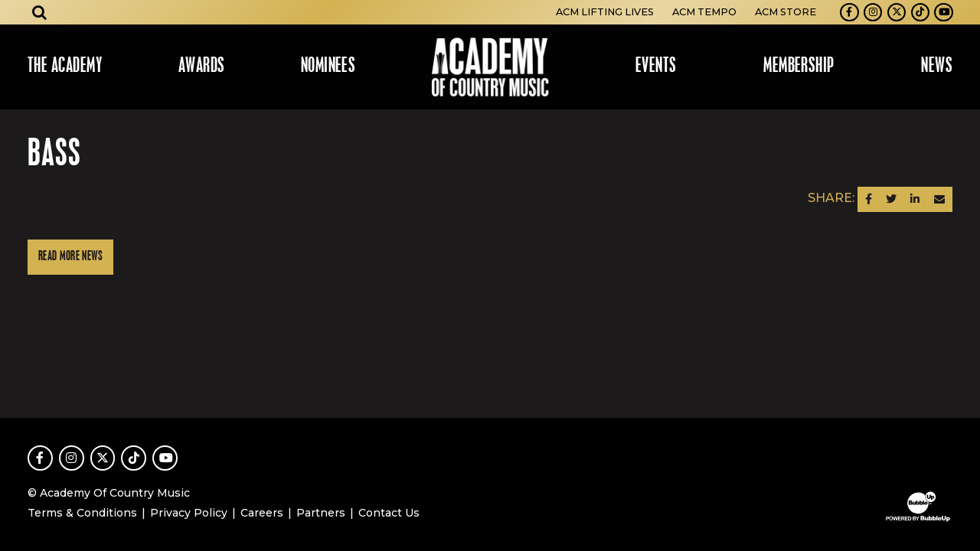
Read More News (70, 257)
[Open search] (40, 12)
